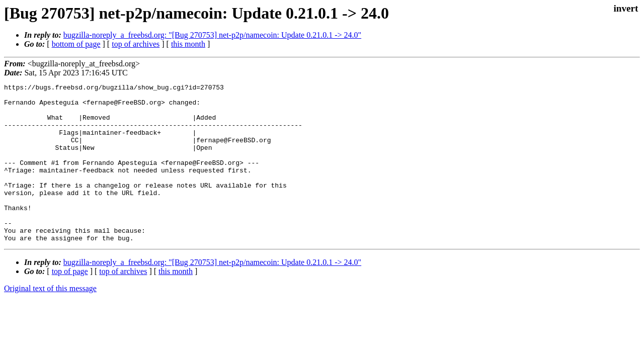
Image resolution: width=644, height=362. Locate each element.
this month (188, 44)
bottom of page (76, 44)
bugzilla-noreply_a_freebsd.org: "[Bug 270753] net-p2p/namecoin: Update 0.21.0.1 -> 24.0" (212, 35)
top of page (70, 303)
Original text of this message (50, 320)
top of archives (136, 44)
